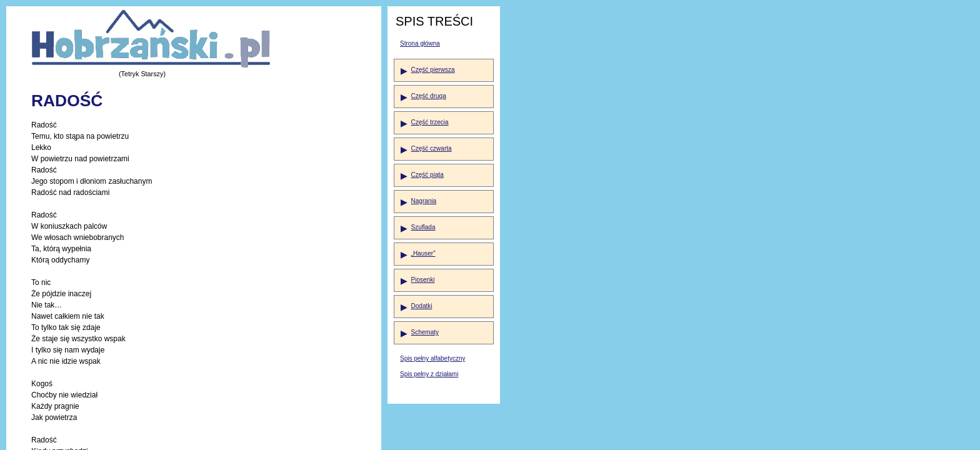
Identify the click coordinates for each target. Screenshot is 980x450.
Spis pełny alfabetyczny (433, 358)
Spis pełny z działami (429, 374)
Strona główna (420, 43)
